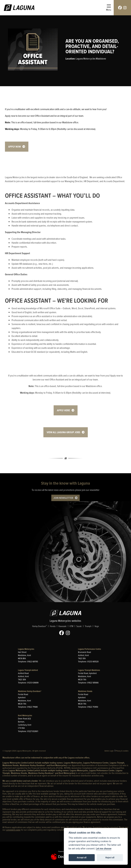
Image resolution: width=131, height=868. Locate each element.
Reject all (110, 858)
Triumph (88, 626)
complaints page (13, 830)
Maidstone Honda (85, 691)
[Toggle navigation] (109, 8)
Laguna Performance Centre (90, 649)
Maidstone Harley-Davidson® (30, 691)
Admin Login (109, 751)
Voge (97, 626)
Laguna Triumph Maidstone (89, 670)
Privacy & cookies (122, 751)
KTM (71, 626)
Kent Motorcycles (25, 715)
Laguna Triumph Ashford (28, 670)
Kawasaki (63, 626)
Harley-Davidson (39, 626)
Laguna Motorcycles (26, 649)
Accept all (82, 858)
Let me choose (104, 849)
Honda (53, 626)
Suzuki (79, 626)
